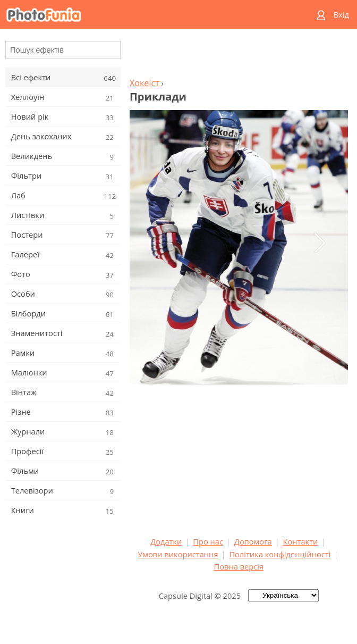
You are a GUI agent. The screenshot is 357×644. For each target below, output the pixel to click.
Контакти (301, 541)
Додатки (166, 541)
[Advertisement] (239, 56)
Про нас (208, 541)
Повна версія (239, 566)
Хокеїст (144, 83)
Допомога (253, 541)
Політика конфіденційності (280, 554)
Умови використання (178, 554)
